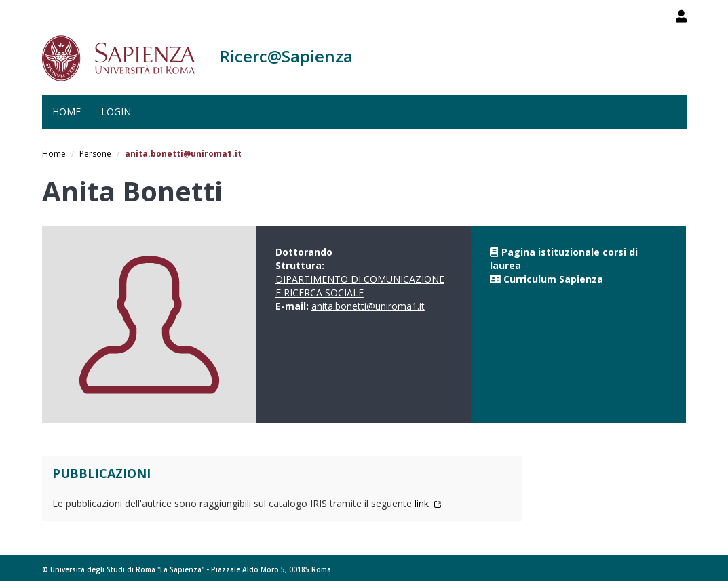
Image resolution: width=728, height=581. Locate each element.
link (428, 503)
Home (66, 112)
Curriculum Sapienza (553, 279)
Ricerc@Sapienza (286, 56)
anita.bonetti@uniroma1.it (368, 306)
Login (116, 112)
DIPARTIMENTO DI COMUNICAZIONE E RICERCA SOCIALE (360, 286)
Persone (95, 154)
